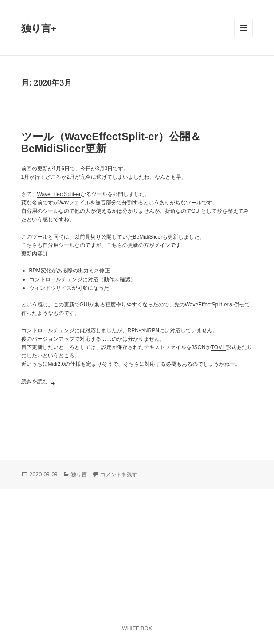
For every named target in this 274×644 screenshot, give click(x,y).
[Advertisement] (137, 416)
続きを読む (39, 381)
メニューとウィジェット (243, 37)
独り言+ (39, 28)
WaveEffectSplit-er (59, 194)
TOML (218, 347)
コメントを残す (119, 474)
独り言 (79, 474)
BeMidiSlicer (148, 237)
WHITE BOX (137, 628)
